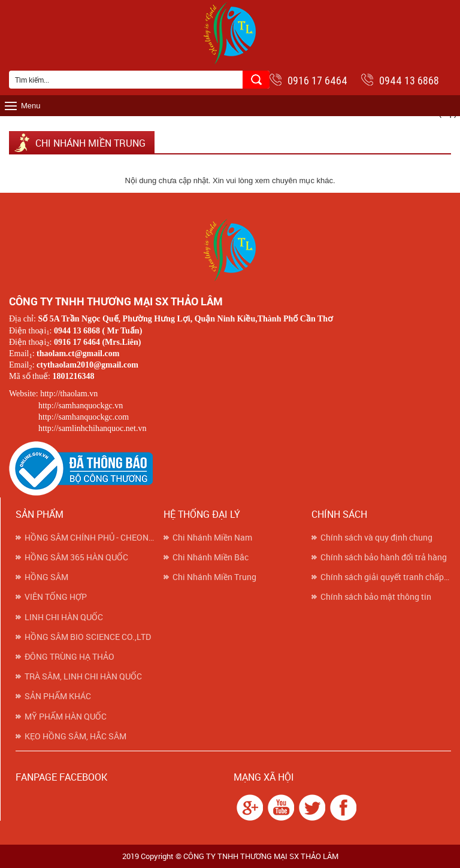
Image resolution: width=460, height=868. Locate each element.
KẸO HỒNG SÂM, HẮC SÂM (75, 736)
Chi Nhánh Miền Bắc (211, 557)
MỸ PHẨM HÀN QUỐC (66, 717)
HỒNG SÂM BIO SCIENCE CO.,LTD (88, 637)
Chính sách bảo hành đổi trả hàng (384, 557)
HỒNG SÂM (46, 577)
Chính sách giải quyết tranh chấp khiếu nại (386, 577)
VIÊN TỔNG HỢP (56, 597)
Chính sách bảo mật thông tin (376, 597)
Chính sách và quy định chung (376, 538)
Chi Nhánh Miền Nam (212, 538)
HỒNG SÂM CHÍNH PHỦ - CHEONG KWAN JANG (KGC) (90, 538)
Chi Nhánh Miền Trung (214, 577)
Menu (31, 106)
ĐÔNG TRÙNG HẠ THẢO (69, 657)
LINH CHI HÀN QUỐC (64, 617)
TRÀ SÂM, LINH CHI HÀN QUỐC (83, 676)
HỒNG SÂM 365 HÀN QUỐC (76, 557)
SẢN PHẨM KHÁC (58, 696)
